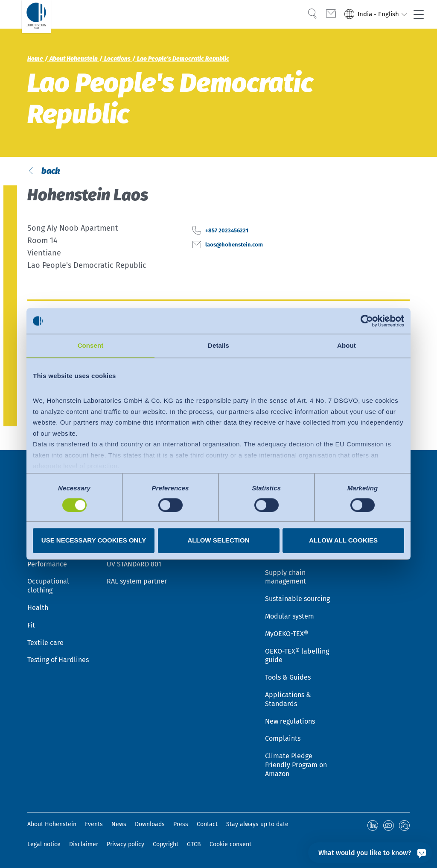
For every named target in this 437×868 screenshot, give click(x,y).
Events (94, 825)
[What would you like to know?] (370, 853)
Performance (47, 565)
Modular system (290, 617)
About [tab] (347, 345)
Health (38, 609)
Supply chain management (286, 578)
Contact (207, 825)
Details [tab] (218, 345)
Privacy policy (125, 844)
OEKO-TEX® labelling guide (297, 657)
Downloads (150, 825)
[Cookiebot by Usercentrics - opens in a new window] (367, 321)
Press (181, 825)
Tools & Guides (288, 679)
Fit (31, 626)
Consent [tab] (91, 345)
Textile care (45, 644)
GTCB (194, 844)
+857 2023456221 (234, 248)
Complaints (283, 740)
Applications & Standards (288, 701)
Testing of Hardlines (58, 661)
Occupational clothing (48, 587)
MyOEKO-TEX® (287, 635)
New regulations (290, 723)
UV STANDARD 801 (134, 565)
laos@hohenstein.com (245, 261)
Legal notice (44, 844)
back (51, 180)
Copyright (166, 844)
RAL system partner (137, 582)
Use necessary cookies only (94, 541)
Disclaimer (84, 844)
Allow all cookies (343, 541)
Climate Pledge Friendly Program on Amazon (296, 766)
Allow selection (219, 541)
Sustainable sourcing (297, 600)
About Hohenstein (52, 825)
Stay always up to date (257, 825)
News (119, 825)
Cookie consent (230, 844)
